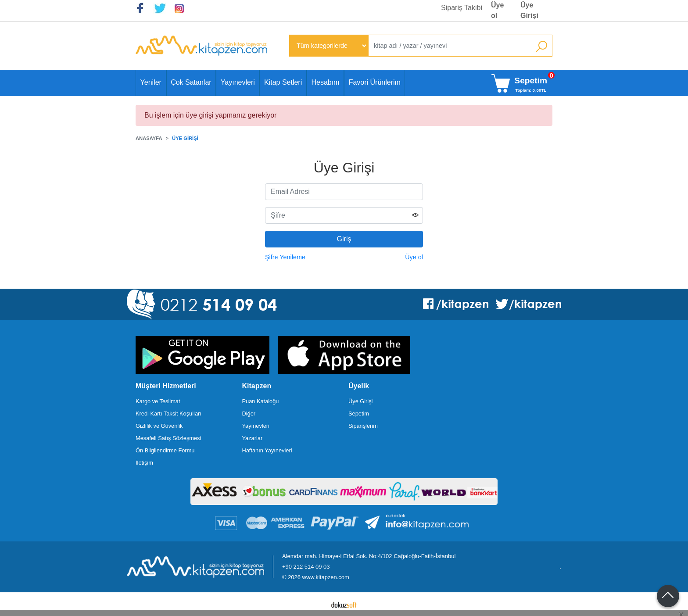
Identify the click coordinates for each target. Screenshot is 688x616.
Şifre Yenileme (285, 257)
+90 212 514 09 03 (306, 567)
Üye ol (414, 257)
